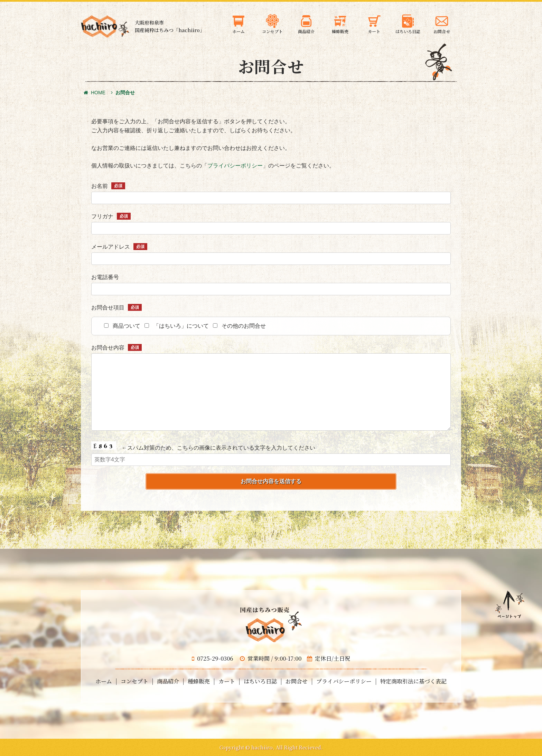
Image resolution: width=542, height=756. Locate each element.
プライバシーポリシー (235, 166)
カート (227, 681)
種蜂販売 (199, 681)
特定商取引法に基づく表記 (413, 681)
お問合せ (297, 681)
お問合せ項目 (116, 308)
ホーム (104, 681)
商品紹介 (168, 681)
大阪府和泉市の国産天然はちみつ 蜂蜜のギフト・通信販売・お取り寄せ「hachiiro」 (105, 26)
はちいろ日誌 (260, 681)
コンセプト (134, 681)
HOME (95, 93)
